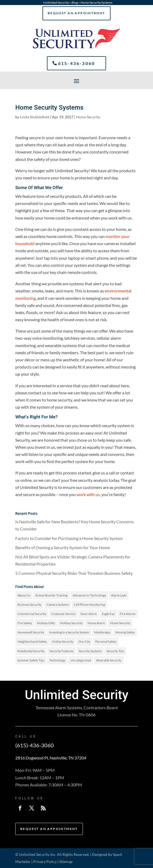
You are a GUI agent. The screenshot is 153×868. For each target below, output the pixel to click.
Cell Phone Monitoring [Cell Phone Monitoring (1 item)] (89, 605)
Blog (75, 3)
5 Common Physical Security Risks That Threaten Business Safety (74, 573)
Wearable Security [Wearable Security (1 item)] (109, 660)
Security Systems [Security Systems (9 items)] (90, 651)
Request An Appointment (77, 13)
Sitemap (66, 862)
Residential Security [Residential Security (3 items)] (31, 651)
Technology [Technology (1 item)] (57, 660)
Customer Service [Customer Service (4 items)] (63, 614)
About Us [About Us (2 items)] (24, 595)
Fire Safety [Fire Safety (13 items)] (25, 623)
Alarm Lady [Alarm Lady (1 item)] (119, 595)
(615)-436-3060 (35, 745)
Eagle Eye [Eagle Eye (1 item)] (108, 614)
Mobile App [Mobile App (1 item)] (102, 632)
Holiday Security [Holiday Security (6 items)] (71, 623)
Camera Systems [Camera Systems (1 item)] (58, 605)
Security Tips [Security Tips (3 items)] (115, 651)
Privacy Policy (45, 862)
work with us (88, 494)
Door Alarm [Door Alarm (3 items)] (89, 614)
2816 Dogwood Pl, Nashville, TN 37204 (51, 758)
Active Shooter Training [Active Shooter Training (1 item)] (51, 595)
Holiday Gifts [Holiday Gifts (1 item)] (46, 623)
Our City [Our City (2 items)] (84, 641)
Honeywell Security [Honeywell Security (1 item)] (31, 632)
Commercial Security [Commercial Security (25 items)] (32, 614)
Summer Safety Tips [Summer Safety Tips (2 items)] (31, 660)
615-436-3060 (77, 63)
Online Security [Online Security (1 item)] (63, 641)
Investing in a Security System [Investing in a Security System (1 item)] (69, 632)
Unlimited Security (56, 3)
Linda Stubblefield (35, 117)
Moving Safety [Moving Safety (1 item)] (125, 632)
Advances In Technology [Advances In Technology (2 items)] (89, 595)
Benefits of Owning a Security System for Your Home (63, 547)
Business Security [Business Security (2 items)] (29, 605)
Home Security (88, 117)
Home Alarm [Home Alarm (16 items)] (96, 623)
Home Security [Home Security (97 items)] (120, 623)
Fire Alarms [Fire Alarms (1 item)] (128, 614)
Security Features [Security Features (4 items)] (62, 651)
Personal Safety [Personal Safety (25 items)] (106, 641)
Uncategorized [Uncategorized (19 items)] (81, 660)
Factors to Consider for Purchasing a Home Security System (69, 538)
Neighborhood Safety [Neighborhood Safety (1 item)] (32, 641)
